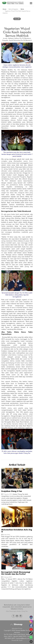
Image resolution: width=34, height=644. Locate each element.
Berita (22, 9)
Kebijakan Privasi (17, 628)
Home (4, 9)
